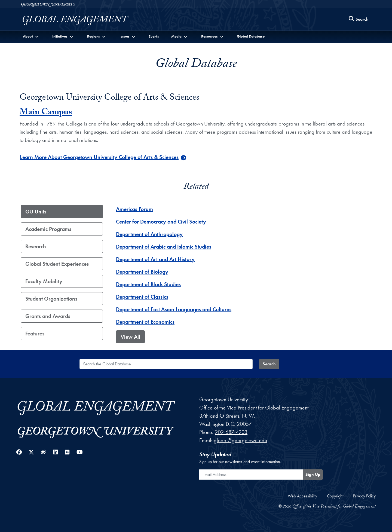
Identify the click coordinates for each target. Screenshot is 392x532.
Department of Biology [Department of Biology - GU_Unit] (142, 272)
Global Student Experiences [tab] (57, 264)
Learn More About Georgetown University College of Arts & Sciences (99, 157)
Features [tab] (35, 334)
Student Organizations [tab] (51, 299)
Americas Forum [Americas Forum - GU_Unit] (134, 209)
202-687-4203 (231, 432)
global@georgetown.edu (240, 440)
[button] (31, 36)
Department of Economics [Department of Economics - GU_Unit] (145, 322)
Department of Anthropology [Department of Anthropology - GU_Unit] (149, 234)
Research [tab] (36, 246)
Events (154, 36)
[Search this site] (359, 19)
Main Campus (46, 113)
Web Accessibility (302, 496)
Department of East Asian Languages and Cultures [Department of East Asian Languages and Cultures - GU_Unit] (174, 309)
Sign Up (313, 474)
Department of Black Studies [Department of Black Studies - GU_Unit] (148, 284)
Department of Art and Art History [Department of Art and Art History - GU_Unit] (155, 259)
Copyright (335, 496)
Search (269, 364)
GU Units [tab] (36, 212)
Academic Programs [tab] (48, 229)
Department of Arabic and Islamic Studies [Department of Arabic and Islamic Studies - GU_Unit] (164, 247)
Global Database (251, 36)
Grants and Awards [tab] (48, 316)
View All (130, 337)
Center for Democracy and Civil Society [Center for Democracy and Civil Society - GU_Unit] (161, 222)
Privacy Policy (364, 496)
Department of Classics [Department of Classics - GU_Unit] (142, 297)
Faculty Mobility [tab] (44, 281)
